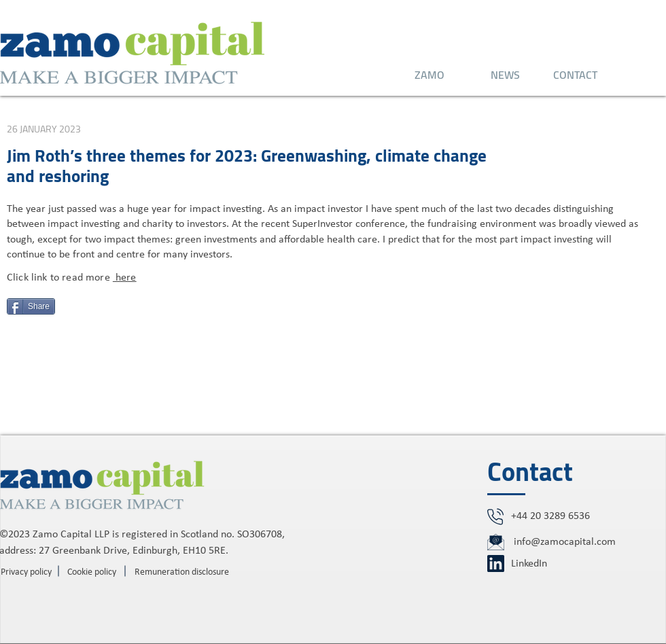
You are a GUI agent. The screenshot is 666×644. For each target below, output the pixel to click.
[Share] (31, 306)
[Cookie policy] (92, 572)
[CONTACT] (575, 75)
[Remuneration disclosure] (181, 572)
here (125, 278)
